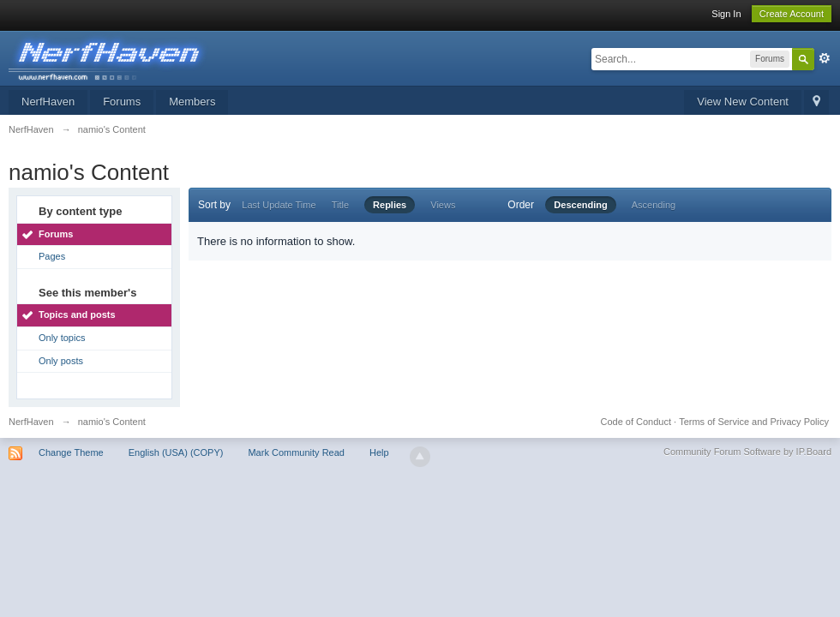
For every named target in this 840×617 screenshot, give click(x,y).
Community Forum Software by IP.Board (747, 452)
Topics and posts (77, 314)
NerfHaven (48, 102)
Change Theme (71, 452)
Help (379, 452)
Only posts (61, 361)
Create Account (792, 14)
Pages (52, 256)
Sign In (726, 14)
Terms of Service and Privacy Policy (754, 422)
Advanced (825, 58)
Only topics (62, 338)
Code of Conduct (636, 422)
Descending (580, 205)
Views (443, 205)
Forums (122, 102)
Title (340, 205)
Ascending (654, 205)
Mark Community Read (296, 452)
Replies (390, 205)
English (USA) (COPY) (176, 452)
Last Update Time (279, 205)
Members (192, 102)
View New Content (743, 102)
